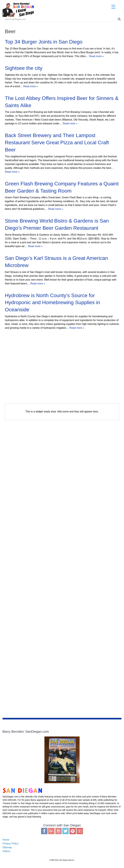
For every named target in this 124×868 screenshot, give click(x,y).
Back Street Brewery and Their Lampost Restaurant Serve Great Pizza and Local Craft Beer (57, 143)
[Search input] (31, 19)
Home (6, 840)
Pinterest (73, 831)
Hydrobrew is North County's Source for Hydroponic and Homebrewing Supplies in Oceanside (52, 303)
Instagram (58, 831)
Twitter (66, 831)
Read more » (96, 56)
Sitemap (7, 847)
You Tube (80, 831)
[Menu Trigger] (113, 7)
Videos (6, 851)
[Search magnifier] (119, 19)
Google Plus (51, 831)
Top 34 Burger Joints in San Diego (44, 42)
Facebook (44, 831)
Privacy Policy (11, 844)
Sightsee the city (24, 68)
